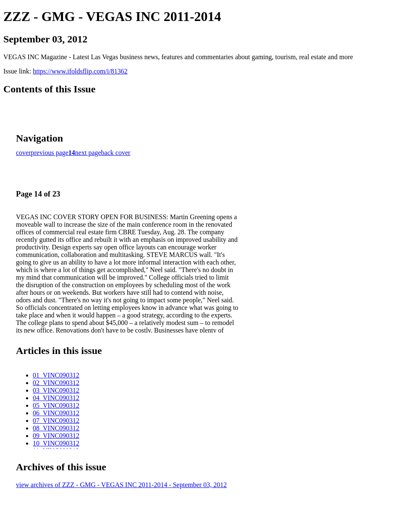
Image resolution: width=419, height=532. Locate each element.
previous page (50, 153)
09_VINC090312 (56, 436)
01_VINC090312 (56, 375)
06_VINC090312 (56, 413)
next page (88, 153)
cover (24, 153)
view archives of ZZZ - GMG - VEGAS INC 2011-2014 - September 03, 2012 (121, 485)
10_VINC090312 (56, 443)
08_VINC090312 (56, 428)
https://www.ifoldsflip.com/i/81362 (80, 71)
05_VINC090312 (56, 405)
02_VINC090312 (56, 383)
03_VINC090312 (56, 390)
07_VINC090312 (56, 421)
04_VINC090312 (56, 398)
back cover (116, 153)
